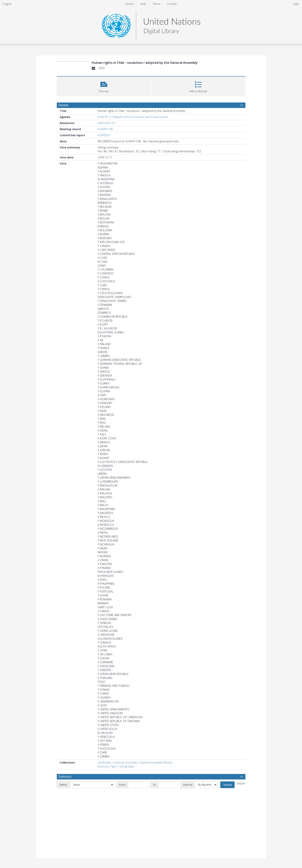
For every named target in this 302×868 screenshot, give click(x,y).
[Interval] (206, 785)
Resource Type (107, 766)
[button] (104, 86)
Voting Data (127, 766)
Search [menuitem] (130, 4)
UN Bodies (104, 762)
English (7, 4)
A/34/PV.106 (105, 129)
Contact (172, 4)
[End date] (168, 785)
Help (143, 4)
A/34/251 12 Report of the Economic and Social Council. (133, 117)
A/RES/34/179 (106, 123)
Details (63, 105)
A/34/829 (103, 135)
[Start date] (138, 785)
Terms (156, 4)
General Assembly (126, 762)
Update (227, 785)
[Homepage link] (151, 25)
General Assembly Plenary (156, 762)
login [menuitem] (296, 4)
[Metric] (92, 785)
